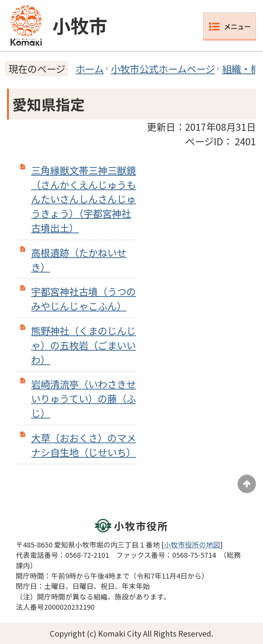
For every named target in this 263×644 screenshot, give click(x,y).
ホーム (90, 69)
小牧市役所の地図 (192, 545)
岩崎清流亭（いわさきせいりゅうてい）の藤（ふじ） (83, 398)
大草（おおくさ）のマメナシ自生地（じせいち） (83, 445)
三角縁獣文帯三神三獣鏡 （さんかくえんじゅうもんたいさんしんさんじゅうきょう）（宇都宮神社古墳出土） (83, 199)
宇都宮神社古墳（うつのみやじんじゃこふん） (83, 298)
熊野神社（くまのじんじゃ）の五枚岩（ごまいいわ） (83, 345)
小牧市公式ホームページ (163, 69)
